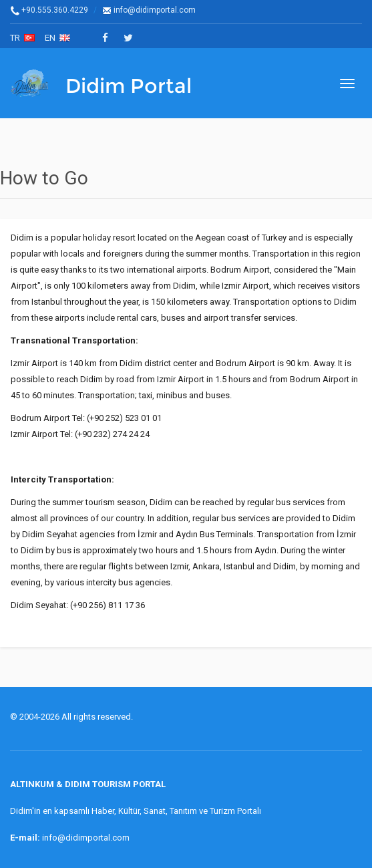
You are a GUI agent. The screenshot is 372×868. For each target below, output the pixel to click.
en (57, 38)
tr (22, 38)
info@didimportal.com (149, 10)
